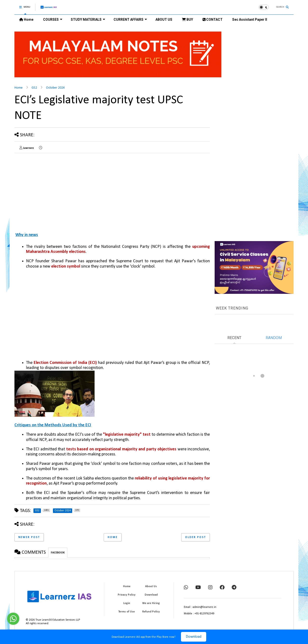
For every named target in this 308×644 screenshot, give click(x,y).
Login (127, 603)
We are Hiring (151, 603)
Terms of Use (127, 612)
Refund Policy (151, 612)
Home (26, 20)
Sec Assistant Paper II (250, 20)
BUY (187, 20)
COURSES (53, 20)
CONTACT (213, 20)
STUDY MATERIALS (88, 20)
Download (194, 637)
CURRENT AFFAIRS (130, 20)
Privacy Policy (127, 595)
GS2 (34, 88)
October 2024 (55, 88)
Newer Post (29, 537)
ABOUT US (164, 20)
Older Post (196, 537)
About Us (151, 586)
